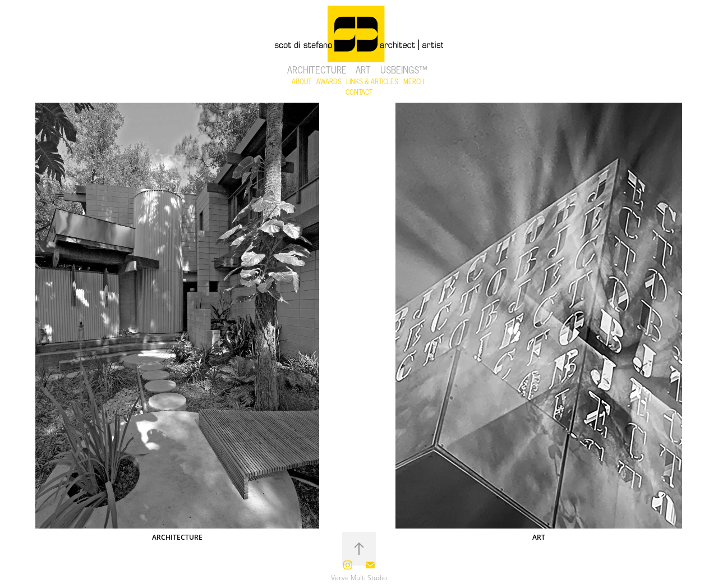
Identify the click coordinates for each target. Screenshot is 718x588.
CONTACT (359, 92)
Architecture (317, 70)
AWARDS (329, 82)
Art (363, 70)
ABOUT (302, 82)
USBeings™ (404, 70)
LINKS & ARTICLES (372, 82)
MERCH (414, 82)
